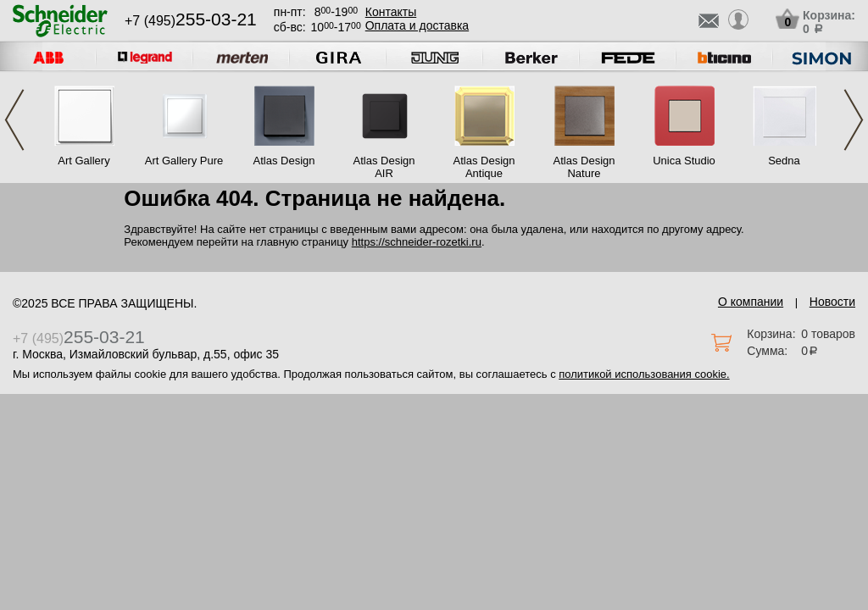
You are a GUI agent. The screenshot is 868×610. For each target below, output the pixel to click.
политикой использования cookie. (644, 374)
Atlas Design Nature (584, 167)
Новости (832, 302)
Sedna (784, 161)
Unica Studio (684, 161)
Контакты (391, 12)
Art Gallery (83, 161)
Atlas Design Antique (484, 167)
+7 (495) (191, 21)
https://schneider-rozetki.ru (417, 242)
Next (854, 120)
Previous (14, 120)
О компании (751, 302)
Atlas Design (284, 161)
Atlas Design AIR (384, 167)
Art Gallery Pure (184, 161)
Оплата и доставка (417, 25)
